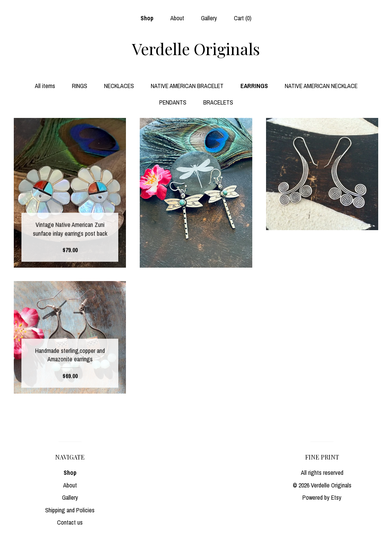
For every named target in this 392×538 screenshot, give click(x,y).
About (177, 18)
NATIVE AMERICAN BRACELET (187, 86)
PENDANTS (173, 102)
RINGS (80, 86)
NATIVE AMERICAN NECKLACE (321, 86)
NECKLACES (119, 86)
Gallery (209, 18)
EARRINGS (254, 86)
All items (45, 86)
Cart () (243, 18)
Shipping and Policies (70, 510)
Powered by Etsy (322, 497)
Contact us (70, 522)
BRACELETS (218, 102)
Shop (147, 18)
